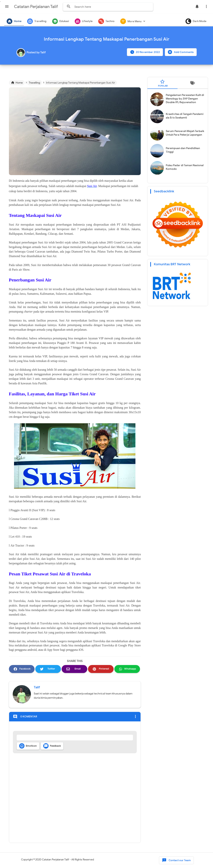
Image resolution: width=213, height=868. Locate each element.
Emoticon (28, 746)
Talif (37, 687)
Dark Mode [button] (196, 21)
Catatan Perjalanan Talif (55, 860)
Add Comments (181, 52)
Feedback (52, 746)
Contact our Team (176, 860)
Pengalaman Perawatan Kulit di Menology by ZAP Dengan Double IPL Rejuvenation (185, 99)
